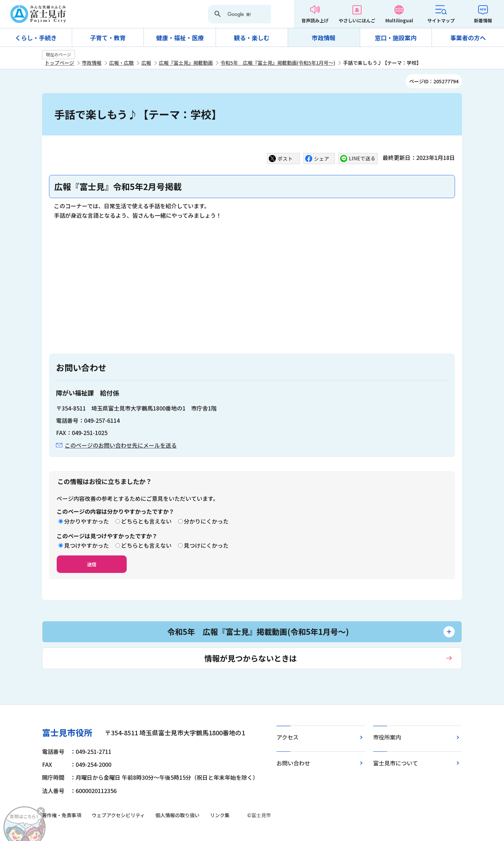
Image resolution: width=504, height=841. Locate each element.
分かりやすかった (86, 521)
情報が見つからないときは (251, 658)
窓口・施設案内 (396, 38)
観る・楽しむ (252, 38)
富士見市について (395, 763)
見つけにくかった (206, 545)
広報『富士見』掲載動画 (186, 63)
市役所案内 (387, 737)
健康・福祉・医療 (180, 38)
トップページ (59, 63)
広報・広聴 (121, 63)
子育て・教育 (108, 38)
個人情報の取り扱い (177, 815)
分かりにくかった (206, 521)
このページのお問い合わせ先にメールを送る (121, 445)
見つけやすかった (86, 545)
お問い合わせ (293, 763)
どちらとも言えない (146, 521)
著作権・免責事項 (62, 815)
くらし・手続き (36, 38)
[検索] (239, 15)
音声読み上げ (315, 20)
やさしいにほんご (357, 20)
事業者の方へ (468, 38)
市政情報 (324, 38)
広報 (146, 63)
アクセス (288, 737)
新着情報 (483, 20)
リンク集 (220, 815)
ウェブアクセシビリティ (118, 815)
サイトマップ (441, 20)
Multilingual (399, 20)
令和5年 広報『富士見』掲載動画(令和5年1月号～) (278, 63)
